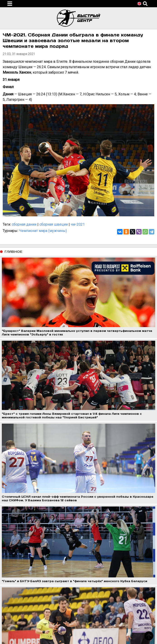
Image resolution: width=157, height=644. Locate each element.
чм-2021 (78, 224)
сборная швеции (54, 224)
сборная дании (24, 224)
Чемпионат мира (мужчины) (43, 231)
